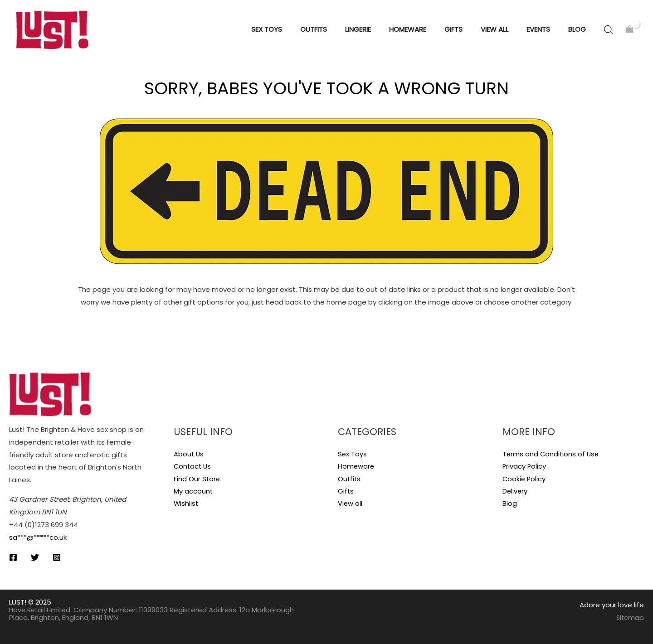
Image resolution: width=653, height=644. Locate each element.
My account (193, 491)
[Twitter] (35, 557)
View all (350, 504)
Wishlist (186, 504)
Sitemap (629, 617)
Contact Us (193, 467)
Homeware (356, 467)
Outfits (350, 479)
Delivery (515, 491)
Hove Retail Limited (41, 610)
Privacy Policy (525, 467)
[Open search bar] (609, 30)
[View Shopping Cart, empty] (630, 30)
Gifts (346, 491)
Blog (510, 504)
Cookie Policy (525, 479)
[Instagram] (57, 557)
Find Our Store (197, 479)
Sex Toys (353, 454)
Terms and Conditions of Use (552, 454)
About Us (189, 454)
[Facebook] (13, 557)
